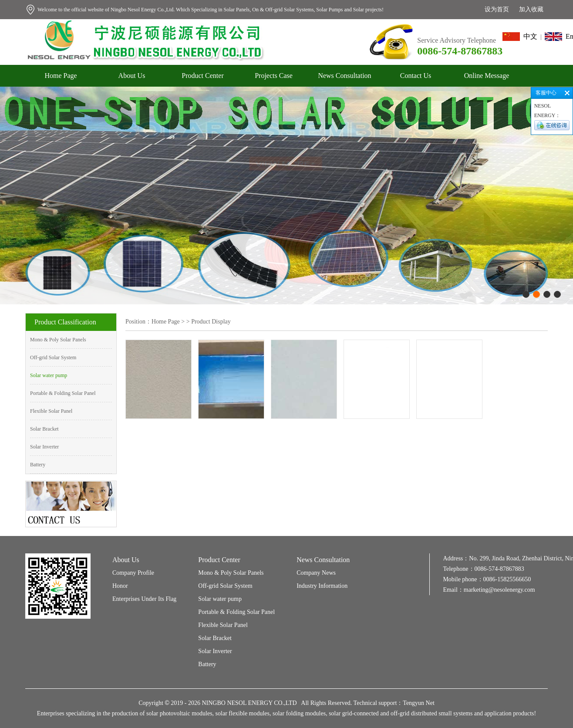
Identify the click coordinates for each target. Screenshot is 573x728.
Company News (316, 573)
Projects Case (274, 76)
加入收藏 (531, 9)
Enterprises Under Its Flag (144, 599)
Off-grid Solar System (53, 357)
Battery (38, 465)
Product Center (202, 76)
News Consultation (344, 76)
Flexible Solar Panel (51, 411)
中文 (520, 36)
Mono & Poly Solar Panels (58, 340)
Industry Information (322, 586)
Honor (120, 586)
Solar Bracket (44, 429)
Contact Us (416, 76)
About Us (132, 76)
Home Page (61, 76)
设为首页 (497, 9)
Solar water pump (49, 375)
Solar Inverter (44, 447)
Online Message (487, 76)
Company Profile (133, 573)
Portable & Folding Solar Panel (63, 393)
